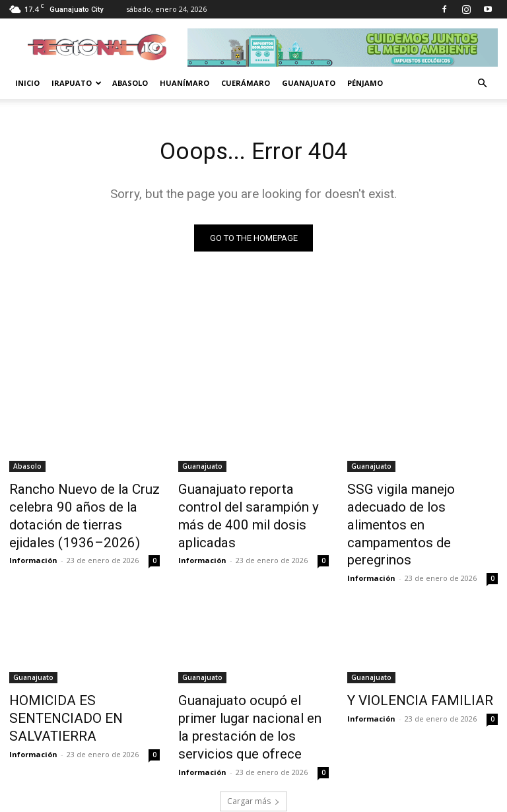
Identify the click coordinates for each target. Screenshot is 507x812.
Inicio (27, 83)
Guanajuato (309, 83)
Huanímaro (185, 83)
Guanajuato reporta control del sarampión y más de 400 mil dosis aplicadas (249, 505)
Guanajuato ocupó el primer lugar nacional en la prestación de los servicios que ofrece (253, 687)
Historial (450, 800)
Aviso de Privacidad (385, 800)
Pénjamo (365, 83)
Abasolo (130, 83)
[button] (482, 84)
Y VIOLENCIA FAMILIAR (405, 672)
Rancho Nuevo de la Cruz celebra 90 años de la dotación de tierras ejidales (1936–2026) (77, 512)
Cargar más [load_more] (253, 746)
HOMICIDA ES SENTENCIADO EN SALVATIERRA (81, 679)
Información (33, 551)
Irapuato (77, 83)
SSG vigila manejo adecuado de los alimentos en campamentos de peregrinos (419, 505)
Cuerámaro (246, 83)
